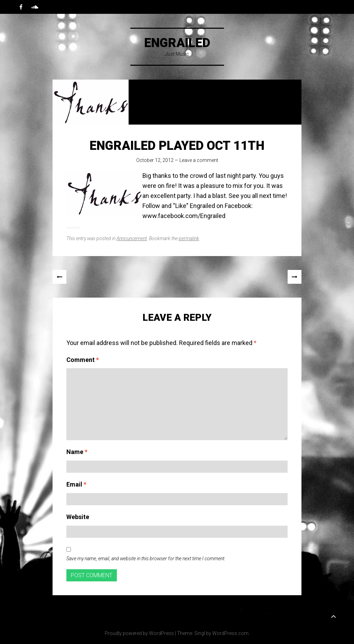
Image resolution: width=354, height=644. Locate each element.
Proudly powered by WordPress (139, 633)
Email (76, 484)
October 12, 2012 (155, 160)
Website (78, 517)
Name (77, 452)
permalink (189, 238)
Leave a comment (199, 160)
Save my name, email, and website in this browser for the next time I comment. (146, 559)
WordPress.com (230, 633)
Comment (83, 360)
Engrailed (177, 43)
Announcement (132, 238)
